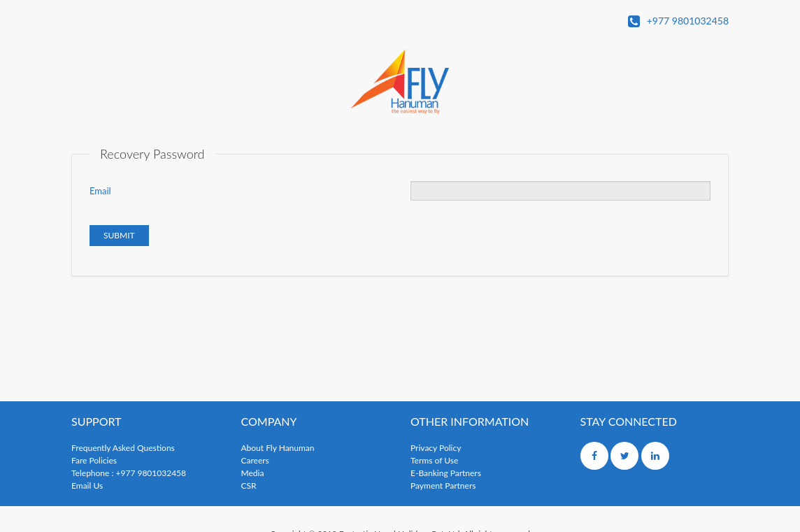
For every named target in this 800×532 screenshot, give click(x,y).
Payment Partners (443, 486)
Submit (119, 235)
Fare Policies (94, 460)
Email (100, 191)
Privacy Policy (436, 448)
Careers (255, 460)
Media (253, 473)
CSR (249, 486)
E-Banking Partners (446, 473)
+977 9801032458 (678, 22)
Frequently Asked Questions (123, 448)
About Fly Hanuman (278, 448)
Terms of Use (434, 460)
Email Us (87, 486)
